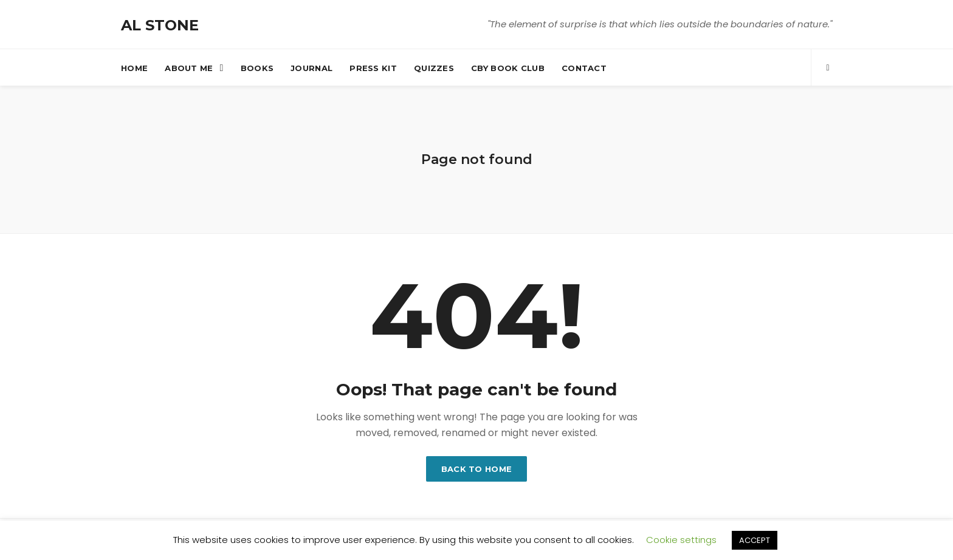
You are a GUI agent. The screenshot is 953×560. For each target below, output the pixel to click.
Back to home (477, 469)
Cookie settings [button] (681, 540)
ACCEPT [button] (755, 540)
